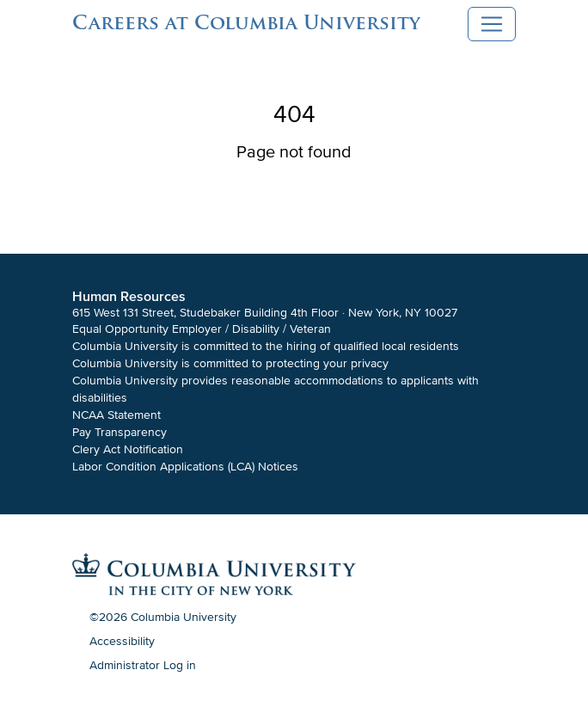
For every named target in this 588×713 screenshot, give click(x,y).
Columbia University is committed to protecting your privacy (230, 363)
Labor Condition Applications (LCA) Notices (185, 467)
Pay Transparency (119, 432)
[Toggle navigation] (492, 24)
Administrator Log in (143, 665)
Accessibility (122, 641)
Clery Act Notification (128, 449)
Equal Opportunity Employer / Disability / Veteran (202, 329)
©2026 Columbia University (163, 617)
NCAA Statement (116, 415)
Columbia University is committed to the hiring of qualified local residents (266, 346)
